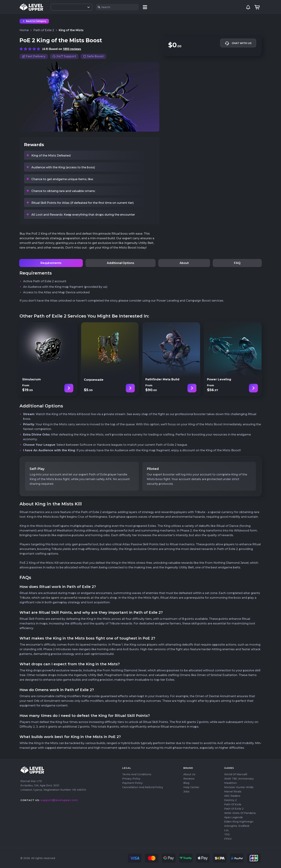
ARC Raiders (232, 796)
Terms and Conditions (137, 774)
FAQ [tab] (237, 263)
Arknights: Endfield (237, 826)
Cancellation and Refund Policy (143, 787)
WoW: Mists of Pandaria (240, 813)
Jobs (186, 792)
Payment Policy (132, 783)
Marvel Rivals (233, 792)
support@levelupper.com (59, 800)
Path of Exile (233, 804)
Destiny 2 (230, 800)
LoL (227, 830)
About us (189, 774)
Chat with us (238, 43)
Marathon (230, 783)
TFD (227, 835)
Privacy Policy (131, 779)
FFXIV (228, 839)
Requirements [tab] (51, 263)
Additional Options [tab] (121, 263)
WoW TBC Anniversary (239, 779)
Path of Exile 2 (234, 809)
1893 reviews (72, 49)
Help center (191, 787)
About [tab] (184, 263)
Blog (186, 783)
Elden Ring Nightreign (239, 822)
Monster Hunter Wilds (239, 787)
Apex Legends (234, 817)
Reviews (189, 779)
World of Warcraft (236, 774)
